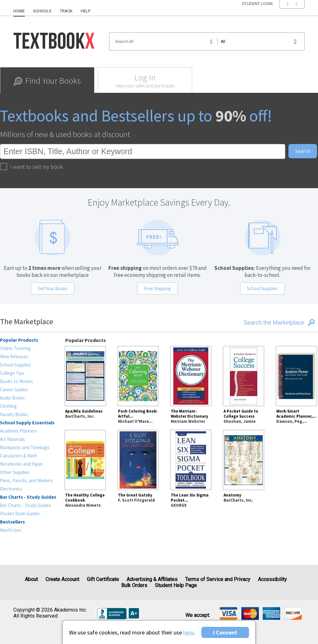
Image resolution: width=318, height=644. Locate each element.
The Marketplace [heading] (27, 322)
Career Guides (14, 390)
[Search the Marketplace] (264, 323)
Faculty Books (14, 414)
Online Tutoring (15, 348)
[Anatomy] (244, 459)
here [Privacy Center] (188, 632)
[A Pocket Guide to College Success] (244, 375)
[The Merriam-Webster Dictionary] (191, 375)
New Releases (14, 356)
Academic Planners (19, 431)
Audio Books (12, 398)
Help (86, 11)
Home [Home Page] (19, 11)
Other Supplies (15, 472)
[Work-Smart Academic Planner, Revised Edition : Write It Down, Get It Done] (296, 375)
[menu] (292, 11)
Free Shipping (157, 288)
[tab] (47, 80)
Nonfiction (11, 530)
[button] (292, 11)
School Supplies (262, 288)
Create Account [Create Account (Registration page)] (62, 579)
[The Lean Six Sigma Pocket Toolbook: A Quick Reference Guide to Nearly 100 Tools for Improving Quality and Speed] (191, 459)
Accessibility (272, 579)
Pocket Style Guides (20, 514)
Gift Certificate (103, 579)
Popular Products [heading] (19, 340)
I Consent (225, 632)
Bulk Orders (134, 585)
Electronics (11, 489)
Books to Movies (17, 381)
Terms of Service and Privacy (218, 579)
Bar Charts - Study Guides (26, 505)
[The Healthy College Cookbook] (85, 459)
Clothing (8, 406)
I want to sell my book (31, 167)
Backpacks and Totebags (25, 447)
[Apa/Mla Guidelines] (85, 375)
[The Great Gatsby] (138, 459)
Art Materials (13, 439)
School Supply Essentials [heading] (27, 423)
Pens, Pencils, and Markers (27, 480)
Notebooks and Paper (21, 464)
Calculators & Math (19, 456)
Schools (42, 11)
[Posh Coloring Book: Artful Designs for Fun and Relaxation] (138, 375)
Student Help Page (176, 585)
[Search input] (207, 41)
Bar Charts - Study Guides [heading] (28, 497)
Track (66, 11)
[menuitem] (21, 9)
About (31, 579)
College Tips (12, 373)
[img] (228, 613)
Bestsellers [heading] (12, 522)
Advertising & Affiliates (152, 579)
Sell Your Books (53, 288)
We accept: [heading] (198, 615)
